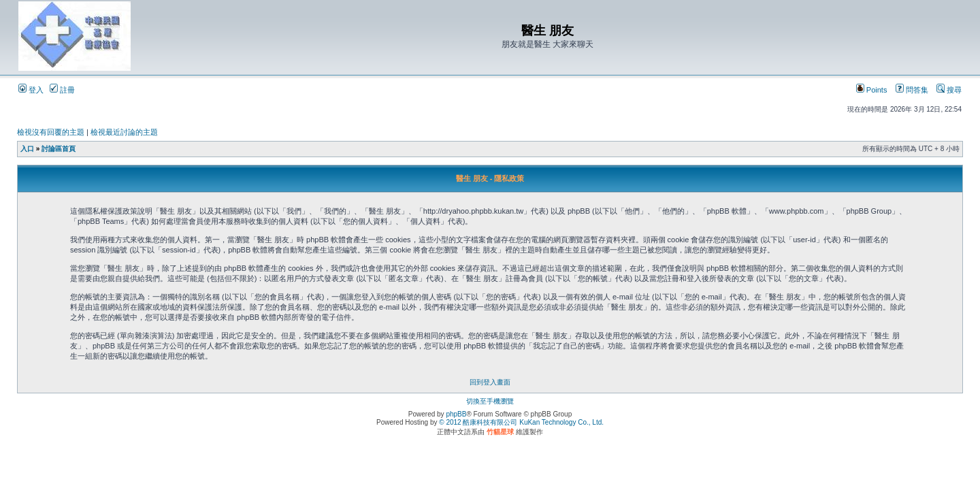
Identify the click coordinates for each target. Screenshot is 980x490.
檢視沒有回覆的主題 (51, 132)
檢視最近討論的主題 (124, 132)
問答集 (912, 90)
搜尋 (949, 90)
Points (872, 90)
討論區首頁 (59, 149)
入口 (27, 149)
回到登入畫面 (490, 382)
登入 (31, 90)
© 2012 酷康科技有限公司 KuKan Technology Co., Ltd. (521, 422)
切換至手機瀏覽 (490, 401)
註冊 (62, 90)
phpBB (456, 414)
